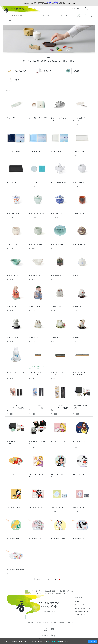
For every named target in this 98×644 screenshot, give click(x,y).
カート (91, 16)
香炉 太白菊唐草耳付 (59, 182)
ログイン (85, 15)
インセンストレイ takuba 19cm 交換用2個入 (60, 408)
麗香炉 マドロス (35, 306)
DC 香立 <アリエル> (15, 474)
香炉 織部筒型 (56, 275)
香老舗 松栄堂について (49, 611)
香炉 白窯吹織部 (57, 244)
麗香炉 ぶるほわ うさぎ (16, 372)
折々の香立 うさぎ (36, 539)
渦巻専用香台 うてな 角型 (38, 118)
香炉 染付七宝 (56, 213)
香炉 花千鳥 (77, 275)
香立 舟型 (11, 118)
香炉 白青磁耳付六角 (37, 213)
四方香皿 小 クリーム (58, 151)
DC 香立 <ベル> (80, 441)
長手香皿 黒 (12, 182)
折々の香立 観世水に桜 (15, 570)
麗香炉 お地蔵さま (13, 337)
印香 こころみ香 (57, 508)
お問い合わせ (62, 622)
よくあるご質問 (76, 9)
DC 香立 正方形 (14, 508)
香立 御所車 (33, 182)
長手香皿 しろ (79, 151)
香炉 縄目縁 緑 (13, 275)
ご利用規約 (54, 622)
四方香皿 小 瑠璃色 (14, 151)
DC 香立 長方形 (36, 508)
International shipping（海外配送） (87, 9)
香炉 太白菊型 (79, 182)
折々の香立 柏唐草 (14, 539)
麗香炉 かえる (56, 337)
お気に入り (79, 16)
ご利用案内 (59, 9)
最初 (39, 579)
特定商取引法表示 (30, 622)
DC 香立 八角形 (80, 474)
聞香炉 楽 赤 (79, 213)
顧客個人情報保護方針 (43, 622)
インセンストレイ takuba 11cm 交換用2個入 (38, 408)
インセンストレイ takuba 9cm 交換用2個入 (16, 408)
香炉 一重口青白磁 (35, 244)
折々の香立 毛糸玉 (80, 539)
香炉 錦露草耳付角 (14, 213)
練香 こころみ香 (79, 508)
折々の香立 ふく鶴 (58, 539)
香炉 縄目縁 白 (35, 275)
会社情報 (70, 622)
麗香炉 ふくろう (57, 306)
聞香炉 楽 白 (12, 244)
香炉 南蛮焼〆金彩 (80, 244)
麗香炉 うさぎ (78, 306)
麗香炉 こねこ (78, 337)
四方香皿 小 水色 (35, 151)
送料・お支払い (67, 9)
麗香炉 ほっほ (34, 337)
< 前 (47, 579)
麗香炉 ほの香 (12, 306)
